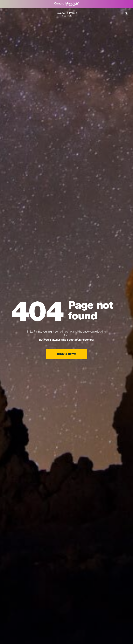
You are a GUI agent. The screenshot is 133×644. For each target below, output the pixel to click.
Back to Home (66, 354)
